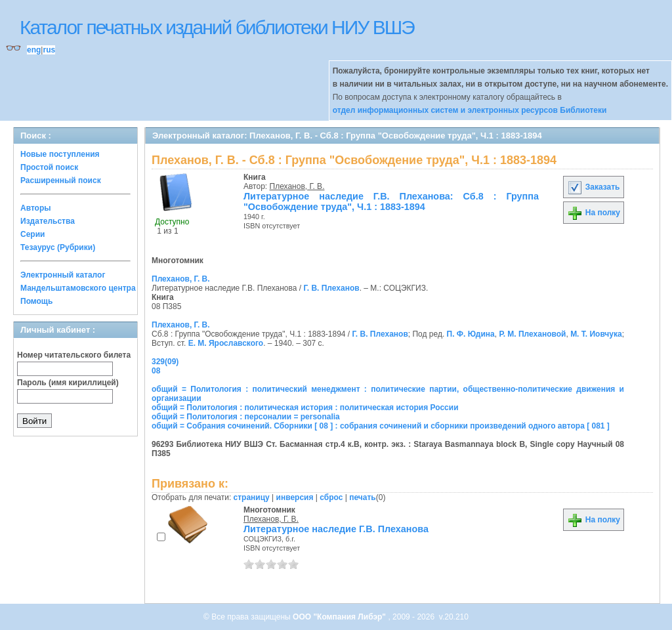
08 (156, 371)
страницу (252, 497)
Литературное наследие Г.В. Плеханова (336, 529)
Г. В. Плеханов (331, 288)
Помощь (36, 301)
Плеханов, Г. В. (297, 186)
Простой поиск (49, 167)
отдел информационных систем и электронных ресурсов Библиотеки (470, 110)
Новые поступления (60, 154)
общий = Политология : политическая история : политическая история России (305, 408)
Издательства (48, 221)
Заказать (593, 187)
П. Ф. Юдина (471, 334)
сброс (331, 497)
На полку (594, 213)
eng (34, 50)
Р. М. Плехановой (532, 334)
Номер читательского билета (74, 355)
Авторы (36, 208)
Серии (32, 234)
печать (363, 497)
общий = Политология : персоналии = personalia (246, 417)
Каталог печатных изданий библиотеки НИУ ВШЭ (217, 27)
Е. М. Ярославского (226, 343)
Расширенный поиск (61, 180)
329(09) (165, 362)
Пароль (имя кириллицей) (68, 383)
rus (49, 50)
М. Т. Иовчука (596, 334)
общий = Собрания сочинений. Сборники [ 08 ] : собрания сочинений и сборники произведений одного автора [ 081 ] (381, 426)
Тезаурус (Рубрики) (58, 247)
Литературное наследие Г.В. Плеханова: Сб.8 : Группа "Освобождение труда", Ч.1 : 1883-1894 (391, 201)
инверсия (295, 497)
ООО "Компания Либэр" (340, 617)
